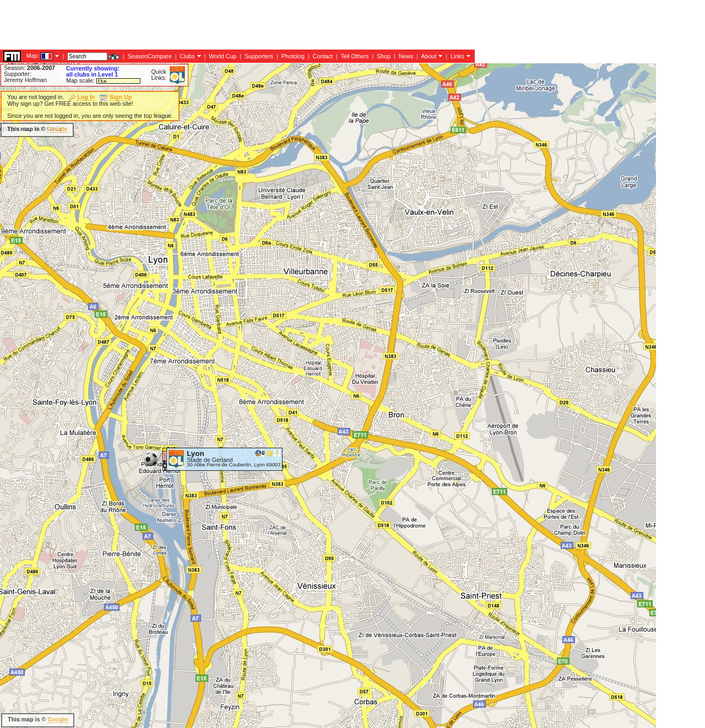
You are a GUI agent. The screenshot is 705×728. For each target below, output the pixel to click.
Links (457, 56)
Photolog (293, 56)
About (429, 56)
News (406, 56)
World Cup (223, 56)
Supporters (259, 56)
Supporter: (18, 74)
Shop (384, 56)
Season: (29, 68)
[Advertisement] (200, 25)
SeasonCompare (150, 56)
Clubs (187, 56)
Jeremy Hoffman (25, 80)
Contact (322, 56)
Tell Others (355, 56)
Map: (33, 56)
